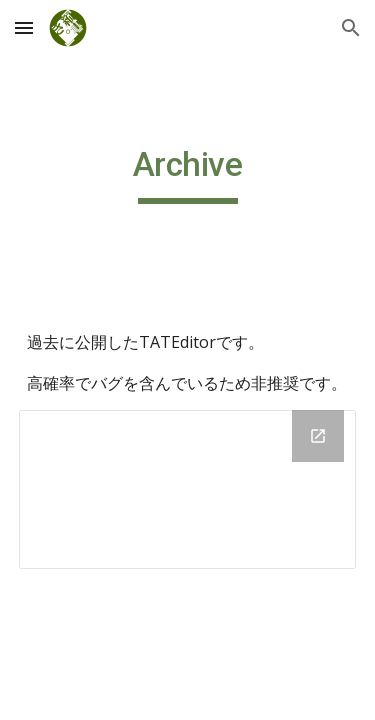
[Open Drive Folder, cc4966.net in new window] (318, 436)
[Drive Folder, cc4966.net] (188, 489)
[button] (24, 27)
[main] (188, 174)
